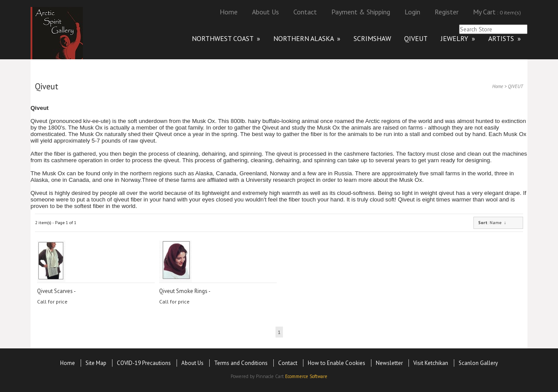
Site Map (96, 363)
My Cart (484, 12)
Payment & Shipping (361, 12)
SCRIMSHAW (372, 38)
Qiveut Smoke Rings (183, 291)
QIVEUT (416, 38)
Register (447, 12)
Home (229, 12)
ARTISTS (505, 38)
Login (412, 12)
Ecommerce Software (306, 376)
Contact (305, 12)
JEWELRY (458, 38)
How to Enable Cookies (337, 363)
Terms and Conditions (241, 363)
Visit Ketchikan (431, 363)
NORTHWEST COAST (226, 38)
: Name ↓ (492, 223)
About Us (265, 12)
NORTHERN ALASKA (307, 38)
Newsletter (389, 363)
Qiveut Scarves (55, 291)
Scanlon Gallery (478, 363)
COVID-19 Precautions (144, 363)
